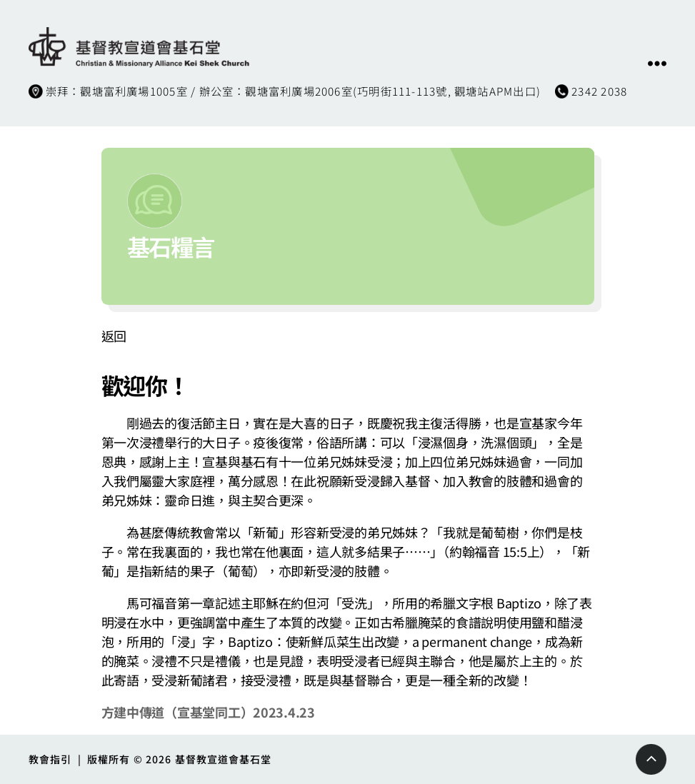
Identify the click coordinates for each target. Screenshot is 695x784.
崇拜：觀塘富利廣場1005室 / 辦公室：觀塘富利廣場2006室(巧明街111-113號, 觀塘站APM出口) (293, 91)
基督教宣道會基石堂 (224, 759)
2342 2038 (599, 91)
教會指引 (50, 759)
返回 (114, 336)
